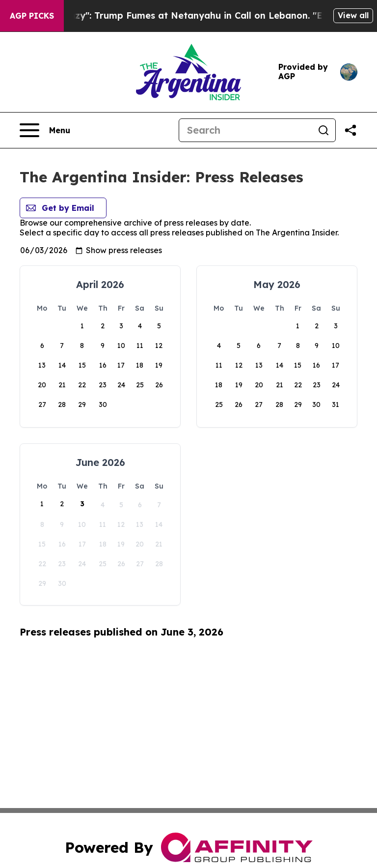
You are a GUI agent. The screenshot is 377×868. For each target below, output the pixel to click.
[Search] (245, 130)
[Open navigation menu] (45, 130)
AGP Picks (32, 16)
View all (353, 15)
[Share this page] (350, 130)
